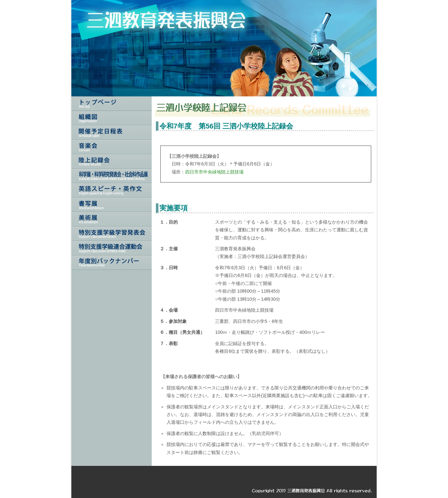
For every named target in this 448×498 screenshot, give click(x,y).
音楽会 (112, 147)
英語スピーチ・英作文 (112, 190)
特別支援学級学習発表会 (112, 234)
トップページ (112, 104)
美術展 (112, 219)
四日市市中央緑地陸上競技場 (214, 172)
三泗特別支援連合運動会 (112, 248)
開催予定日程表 (112, 133)
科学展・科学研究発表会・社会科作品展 (112, 176)
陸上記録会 (112, 161)
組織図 (112, 118)
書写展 (112, 205)
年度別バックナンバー (112, 263)
